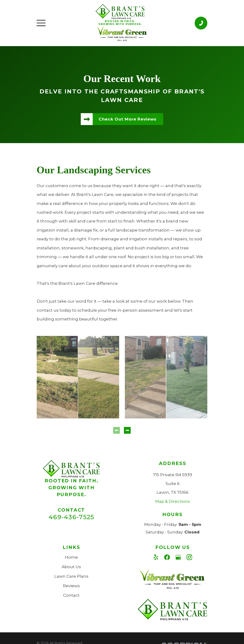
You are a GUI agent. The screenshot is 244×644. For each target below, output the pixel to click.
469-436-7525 (71, 517)
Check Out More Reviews (128, 119)
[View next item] (127, 430)
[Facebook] (167, 557)
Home (71, 557)
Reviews (71, 586)
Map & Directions (173, 501)
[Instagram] (189, 557)
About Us (71, 567)
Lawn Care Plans (71, 576)
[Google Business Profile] (178, 557)
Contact (71, 595)
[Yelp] (156, 557)
